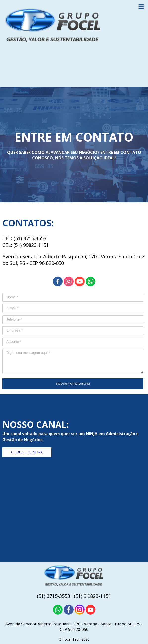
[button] (27, 452)
